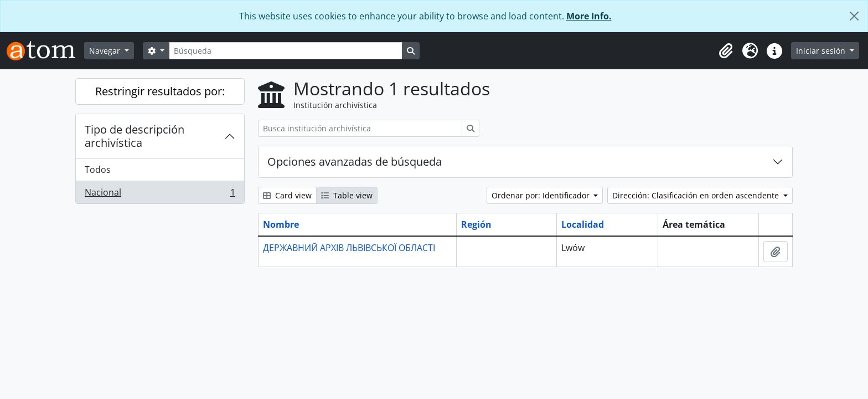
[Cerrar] (854, 16)
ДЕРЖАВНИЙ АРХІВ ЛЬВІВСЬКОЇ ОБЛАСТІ (349, 248)
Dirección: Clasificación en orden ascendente (697, 195)
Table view (347, 195)
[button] (726, 51)
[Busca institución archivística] (360, 128)
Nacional (160, 195)
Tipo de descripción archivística (135, 136)
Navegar (106, 51)
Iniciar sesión (822, 51)
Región (476, 224)
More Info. (589, 16)
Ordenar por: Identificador (542, 195)
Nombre (281, 224)
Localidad (583, 224)
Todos (98, 170)
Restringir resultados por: (160, 91)
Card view (287, 195)
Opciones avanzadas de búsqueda (355, 162)
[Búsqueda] (286, 51)
